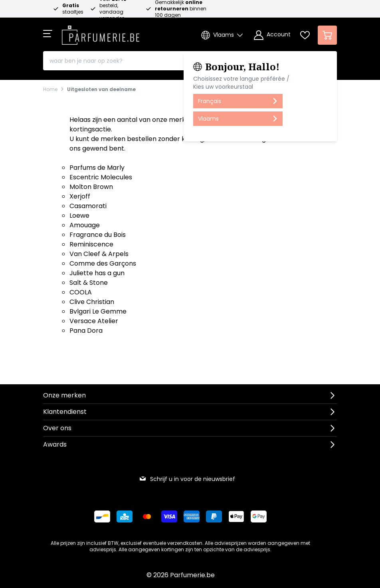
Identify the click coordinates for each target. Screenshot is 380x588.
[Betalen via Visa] (169, 516)
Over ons (57, 428)
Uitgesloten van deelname (101, 89)
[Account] (272, 35)
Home (50, 89)
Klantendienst (65, 412)
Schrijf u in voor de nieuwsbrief (187, 479)
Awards (55, 444)
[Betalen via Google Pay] (259, 516)
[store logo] (101, 33)
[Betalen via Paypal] (214, 516)
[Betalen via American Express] (192, 516)
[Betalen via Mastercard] (147, 516)
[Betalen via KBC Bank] (125, 516)
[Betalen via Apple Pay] (236, 516)
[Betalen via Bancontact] (102, 516)
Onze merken (64, 395)
